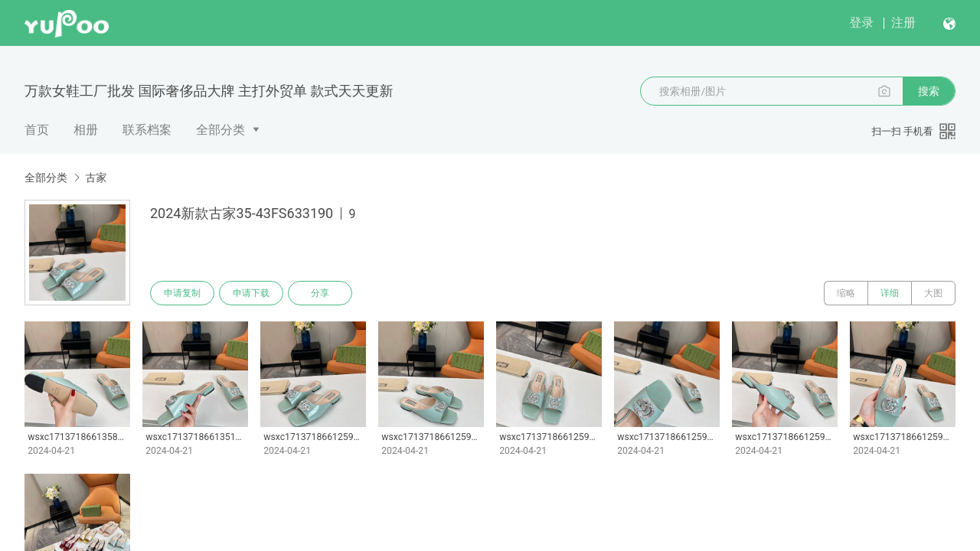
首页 (37, 130)
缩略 (846, 293)
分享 (320, 293)
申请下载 (251, 293)
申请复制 (182, 293)
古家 (96, 178)
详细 (890, 293)
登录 (861, 23)
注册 (903, 23)
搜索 (929, 91)
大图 (933, 293)
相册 (86, 130)
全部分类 (220, 130)
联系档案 (147, 130)
